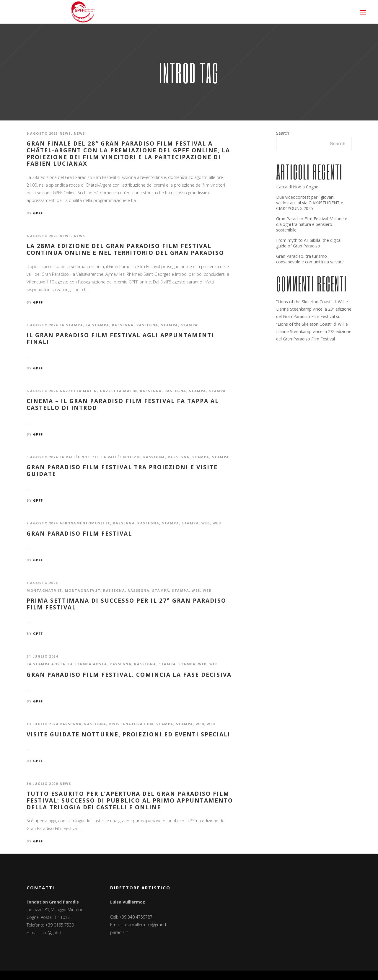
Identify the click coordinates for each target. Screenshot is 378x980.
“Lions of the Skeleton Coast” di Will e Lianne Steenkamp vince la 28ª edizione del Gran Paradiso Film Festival (314, 309)
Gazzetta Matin (78, 391)
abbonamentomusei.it (85, 523)
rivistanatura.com (131, 724)
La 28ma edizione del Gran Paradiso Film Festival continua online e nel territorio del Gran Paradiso (125, 250)
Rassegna (123, 325)
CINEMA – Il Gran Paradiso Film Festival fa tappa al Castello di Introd (123, 405)
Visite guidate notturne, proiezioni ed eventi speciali (128, 734)
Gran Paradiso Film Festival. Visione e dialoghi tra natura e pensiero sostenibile (312, 224)
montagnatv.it (44, 590)
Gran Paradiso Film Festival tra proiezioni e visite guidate (122, 471)
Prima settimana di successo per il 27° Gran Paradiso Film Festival (126, 604)
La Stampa (71, 325)
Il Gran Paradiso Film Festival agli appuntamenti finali (120, 339)
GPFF (38, 213)
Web (206, 523)
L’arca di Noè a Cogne (297, 187)
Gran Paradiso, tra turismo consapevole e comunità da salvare (310, 259)
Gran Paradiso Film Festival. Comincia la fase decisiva (129, 675)
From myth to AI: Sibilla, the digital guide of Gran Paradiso (309, 243)
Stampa (170, 325)
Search (283, 133)
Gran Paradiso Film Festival (79, 534)
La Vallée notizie (79, 457)
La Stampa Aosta (46, 664)
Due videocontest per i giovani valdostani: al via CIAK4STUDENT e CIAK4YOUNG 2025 (310, 203)
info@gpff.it (51, 933)
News (65, 133)
